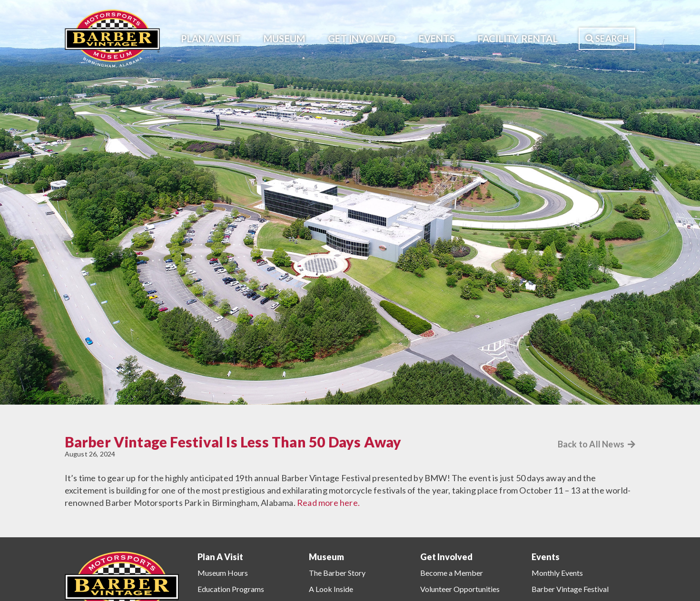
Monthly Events (557, 573)
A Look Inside (331, 589)
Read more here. (328, 503)
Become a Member (452, 573)
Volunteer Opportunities (460, 589)
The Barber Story (337, 573)
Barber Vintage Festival (570, 589)
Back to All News (597, 444)
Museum (284, 39)
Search (607, 39)
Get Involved (362, 39)
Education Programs (231, 589)
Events (437, 39)
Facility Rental (518, 39)
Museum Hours (223, 573)
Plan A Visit (211, 39)
